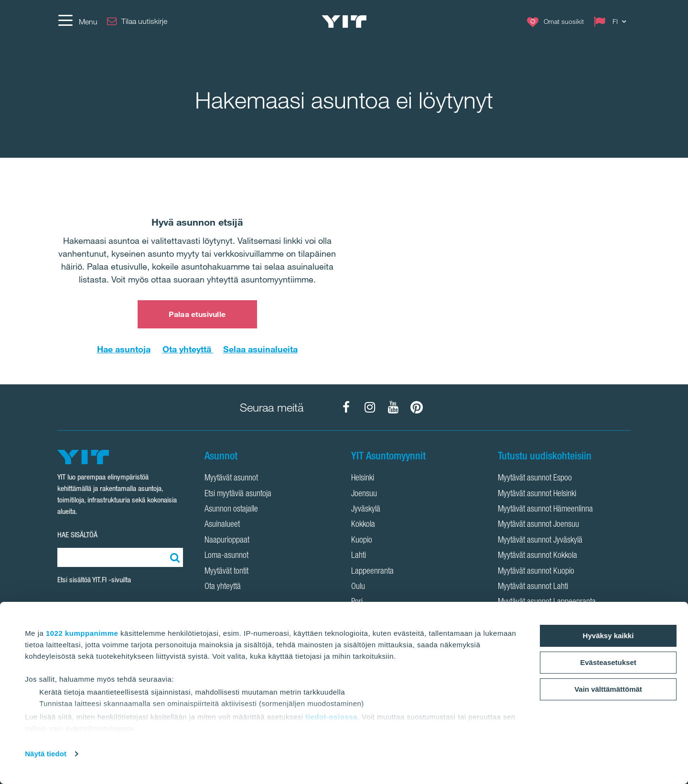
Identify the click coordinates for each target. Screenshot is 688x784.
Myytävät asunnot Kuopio (536, 572)
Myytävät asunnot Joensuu (538, 525)
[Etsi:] (173, 557)
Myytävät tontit (226, 572)
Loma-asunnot (226, 556)
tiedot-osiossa (331, 717)
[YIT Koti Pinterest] (417, 407)
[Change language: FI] (612, 22)
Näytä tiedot (46, 754)
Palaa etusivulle (197, 314)
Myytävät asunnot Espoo (535, 479)
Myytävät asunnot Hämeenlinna (545, 510)
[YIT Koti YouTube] (393, 407)
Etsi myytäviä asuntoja (238, 494)
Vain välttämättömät (608, 689)
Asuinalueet (222, 525)
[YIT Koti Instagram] (370, 407)
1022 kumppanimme (82, 633)
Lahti (359, 556)
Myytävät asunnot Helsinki (537, 494)
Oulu (358, 587)
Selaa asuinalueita (260, 349)
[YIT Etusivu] (344, 22)
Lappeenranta (372, 572)
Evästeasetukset (608, 662)
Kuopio (362, 541)
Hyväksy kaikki (608, 636)
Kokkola (363, 525)
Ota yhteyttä (188, 349)
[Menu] (77, 22)
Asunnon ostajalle (231, 510)
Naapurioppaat (227, 541)
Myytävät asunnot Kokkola (537, 556)
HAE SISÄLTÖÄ (77, 535)
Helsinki (363, 479)
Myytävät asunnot (231, 479)
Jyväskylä (366, 510)
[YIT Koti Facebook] (346, 407)
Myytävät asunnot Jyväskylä (540, 541)
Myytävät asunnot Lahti (533, 587)
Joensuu (364, 494)
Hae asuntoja (124, 349)
